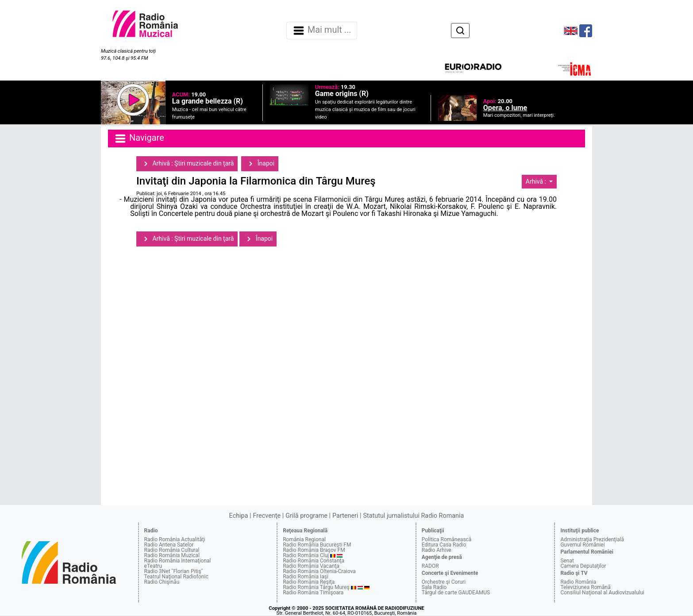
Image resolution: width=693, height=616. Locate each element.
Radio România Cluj (306, 555)
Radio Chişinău (162, 582)
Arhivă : (537, 181)
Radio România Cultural (172, 550)
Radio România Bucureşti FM (317, 545)
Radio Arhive (437, 550)
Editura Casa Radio (444, 545)
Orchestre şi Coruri (444, 582)
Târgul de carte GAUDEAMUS (456, 593)
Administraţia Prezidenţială (592, 539)
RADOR (430, 566)
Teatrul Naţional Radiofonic (176, 577)
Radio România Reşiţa (309, 582)
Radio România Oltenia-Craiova (319, 571)
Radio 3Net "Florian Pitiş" (174, 571)
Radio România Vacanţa (311, 566)
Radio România (578, 582)
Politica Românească (447, 539)
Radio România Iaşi (306, 577)
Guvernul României (582, 545)
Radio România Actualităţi (175, 539)
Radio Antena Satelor (169, 545)
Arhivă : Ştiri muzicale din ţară (187, 164)
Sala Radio (434, 587)
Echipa (239, 516)
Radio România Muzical (172, 555)
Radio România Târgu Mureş (316, 587)
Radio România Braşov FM (314, 550)
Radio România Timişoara (313, 593)
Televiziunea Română (585, 587)
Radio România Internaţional (178, 561)
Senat (567, 561)
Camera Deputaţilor (583, 566)
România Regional (304, 539)
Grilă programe (306, 516)
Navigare (139, 139)
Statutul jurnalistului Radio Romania (413, 516)
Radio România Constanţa (314, 561)
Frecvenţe (267, 516)
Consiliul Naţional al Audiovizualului (602, 593)
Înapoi (260, 164)
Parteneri (345, 516)
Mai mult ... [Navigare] (322, 31)
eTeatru (153, 566)
